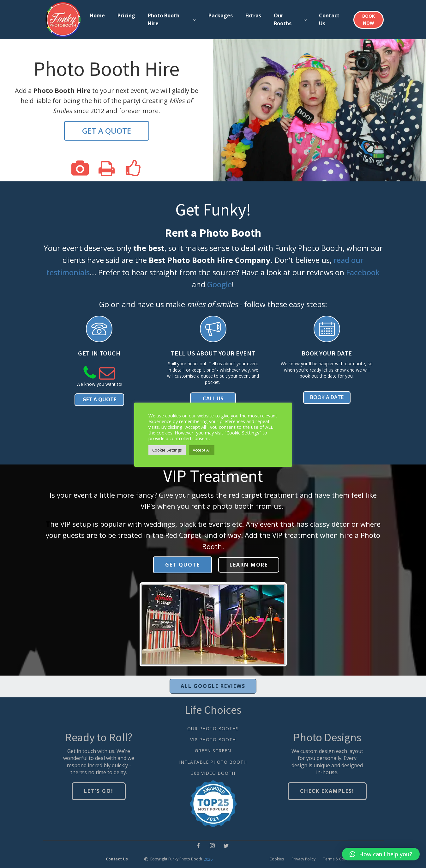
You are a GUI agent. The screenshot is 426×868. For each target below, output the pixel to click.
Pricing (126, 15)
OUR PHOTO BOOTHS (213, 728)
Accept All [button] (202, 450)
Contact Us (329, 20)
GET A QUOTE (107, 131)
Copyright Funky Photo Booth (176, 859)
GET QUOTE (183, 565)
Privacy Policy (303, 859)
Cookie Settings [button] (167, 450)
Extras (253, 15)
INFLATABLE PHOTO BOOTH (213, 762)
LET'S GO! (99, 791)
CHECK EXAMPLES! (327, 791)
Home (97, 15)
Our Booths (283, 20)
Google (219, 284)
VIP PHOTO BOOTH (213, 740)
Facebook (363, 272)
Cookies (277, 859)
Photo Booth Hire (164, 20)
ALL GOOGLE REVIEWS (213, 686)
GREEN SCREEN (213, 751)
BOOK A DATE (327, 398)
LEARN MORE (249, 565)
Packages (221, 15)
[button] (381, 854)
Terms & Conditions (341, 859)
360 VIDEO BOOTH (213, 773)
